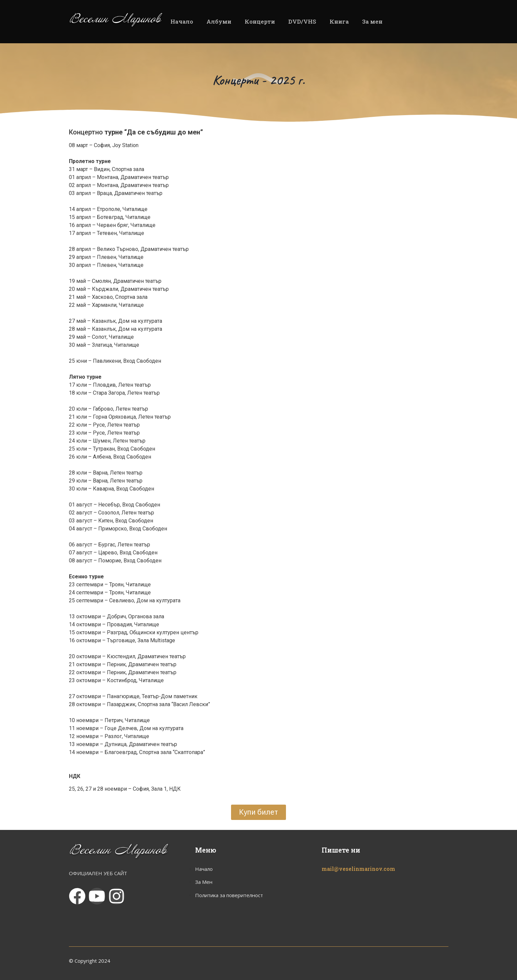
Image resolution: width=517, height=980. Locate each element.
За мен (372, 21)
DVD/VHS (302, 21)
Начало (182, 21)
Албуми (219, 21)
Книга (339, 21)
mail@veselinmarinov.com (358, 869)
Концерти (260, 21)
